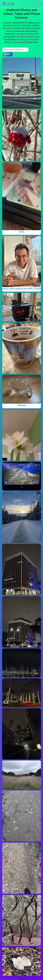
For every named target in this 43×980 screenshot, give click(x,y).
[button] (40, 4)
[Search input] (15, 50)
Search (7, 54)
